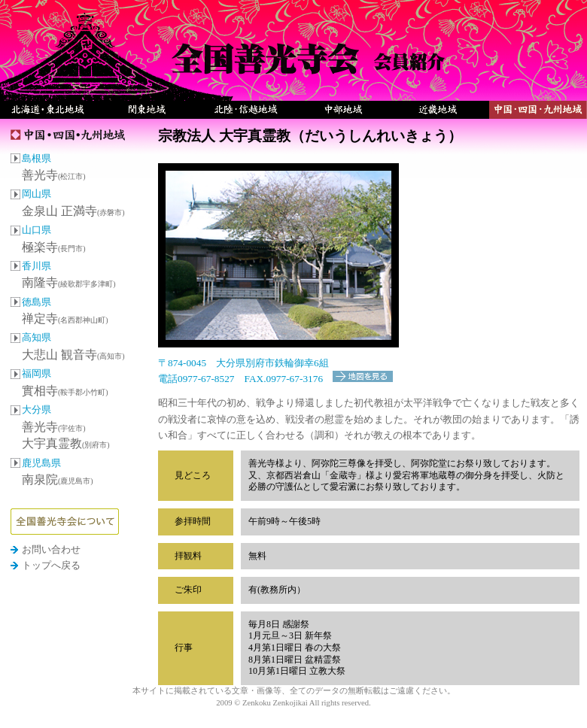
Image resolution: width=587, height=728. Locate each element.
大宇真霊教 (66, 443)
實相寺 (65, 391)
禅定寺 (65, 318)
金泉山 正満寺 (73, 211)
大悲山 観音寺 (73, 355)
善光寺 (54, 175)
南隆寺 (69, 282)
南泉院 (58, 479)
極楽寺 (54, 247)
